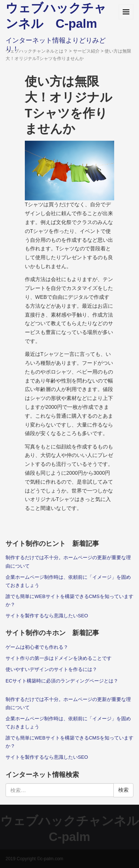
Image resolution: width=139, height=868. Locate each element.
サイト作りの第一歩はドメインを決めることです (59, 658)
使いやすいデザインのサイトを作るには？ (51, 669)
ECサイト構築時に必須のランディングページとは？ (62, 681)
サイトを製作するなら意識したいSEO (47, 616)
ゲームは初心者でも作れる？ (37, 647)
